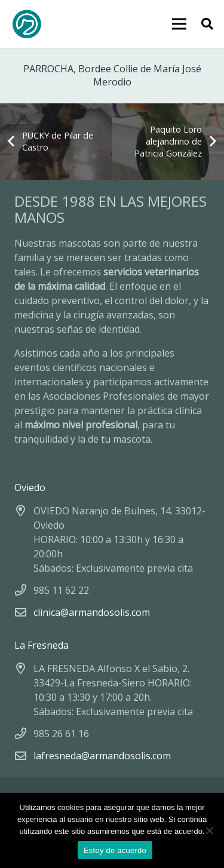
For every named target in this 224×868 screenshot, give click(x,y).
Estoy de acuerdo (115, 850)
